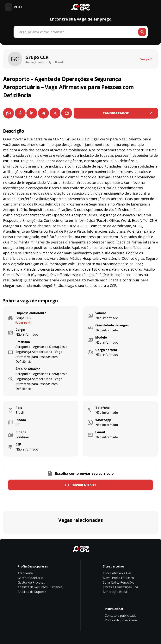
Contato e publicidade (121, 616)
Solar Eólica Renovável (119, 582)
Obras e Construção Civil (121, 587)
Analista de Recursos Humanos (40, 587)
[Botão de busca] (142, 32)
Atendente (25, 573)
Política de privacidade (121, 620)
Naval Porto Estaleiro (118, 578)
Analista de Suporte (32, 592)
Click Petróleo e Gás (117, 573)
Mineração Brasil (115, 592)
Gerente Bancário (30, 578)
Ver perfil (147, 59)
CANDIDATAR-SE (116, 113)
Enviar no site (84, 485)
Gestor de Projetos (31, 582)
